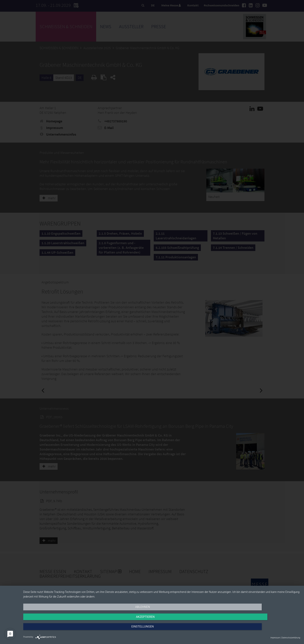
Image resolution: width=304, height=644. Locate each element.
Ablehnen (65, 630)
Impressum (275, 638)
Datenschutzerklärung (291, 638)
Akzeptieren (162, 630)
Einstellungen (259, 630)
